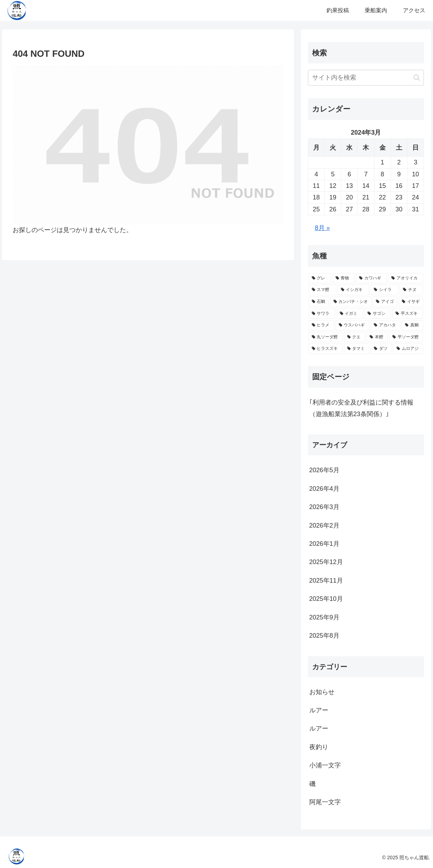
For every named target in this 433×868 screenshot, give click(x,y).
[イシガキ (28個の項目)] (354, 290)
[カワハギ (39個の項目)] (371, 278)
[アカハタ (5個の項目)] (386, 325)
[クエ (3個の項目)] (355, 337)
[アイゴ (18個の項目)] (385, 302)
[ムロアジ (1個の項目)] (408, 349)
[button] (417, 78)
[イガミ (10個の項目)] (350, 314)
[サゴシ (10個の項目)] (378, 314)
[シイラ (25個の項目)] (384, 290)
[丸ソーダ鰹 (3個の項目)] (326, 337)
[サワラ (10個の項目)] (322, 314)
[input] (366, 78)
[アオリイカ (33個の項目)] (406, 278)
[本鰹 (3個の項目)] (377, 337)
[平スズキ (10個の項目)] (408, 314)
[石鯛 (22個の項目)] (319, 302)
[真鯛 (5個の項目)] (413, 325)
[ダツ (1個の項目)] (381, 349)
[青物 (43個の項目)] (344, 278)
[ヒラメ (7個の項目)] (321, 325)
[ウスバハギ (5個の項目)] (353, 325)
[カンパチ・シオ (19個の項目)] (351, 302)
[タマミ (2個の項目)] (357, 349)
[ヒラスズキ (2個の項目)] (326, 349)
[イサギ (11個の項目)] (411, 302)
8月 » (322, 228)
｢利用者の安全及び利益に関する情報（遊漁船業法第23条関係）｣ (361, 408)
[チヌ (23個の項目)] (411, 290)
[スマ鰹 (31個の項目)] (322, 290)
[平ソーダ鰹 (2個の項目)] (406, 337)
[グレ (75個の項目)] (320, 278)
